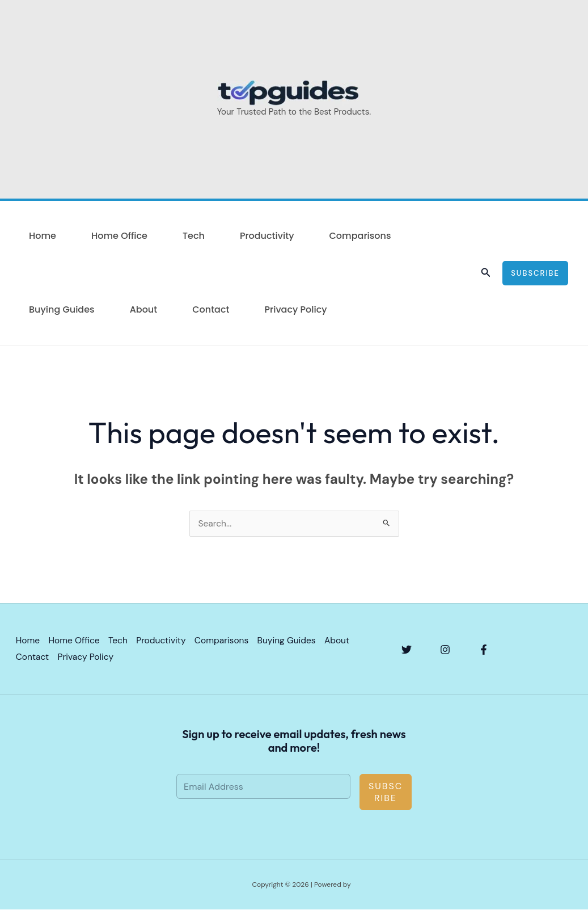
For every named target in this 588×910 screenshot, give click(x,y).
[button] (486, 273)
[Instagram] (445, 650)
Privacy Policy (296, 309)
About (144, 309)
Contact (211, 309)
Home (43, 236)
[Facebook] (484, 650)
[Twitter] (407, 650)
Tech (194, 236)
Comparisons (360, 236)
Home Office (119, 236)
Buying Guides (62, 309)
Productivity (267, 236)
